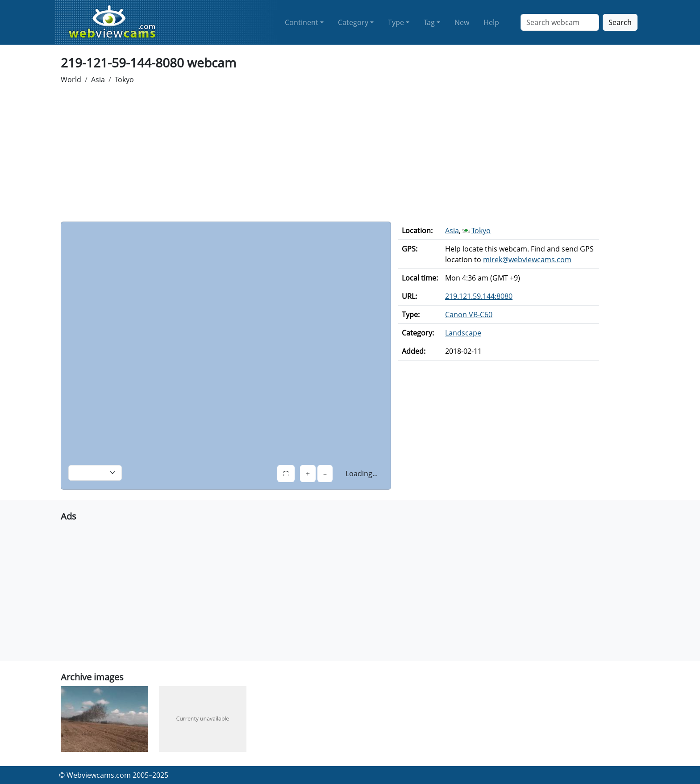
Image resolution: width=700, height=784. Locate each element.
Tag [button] (429, 22)
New (462, 22)
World (71, 80)
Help (491, 22)
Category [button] (353, 22)
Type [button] (396, 22)
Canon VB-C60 (469, 314)
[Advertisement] (350, 155)
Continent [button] (302, 22)
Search (620, 22)
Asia (98, 80)
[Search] (560, 22)
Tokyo (124, 80)
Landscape (463, 333)
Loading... (362, 474)
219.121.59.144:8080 (479, 296)
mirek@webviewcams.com (527, 260)
